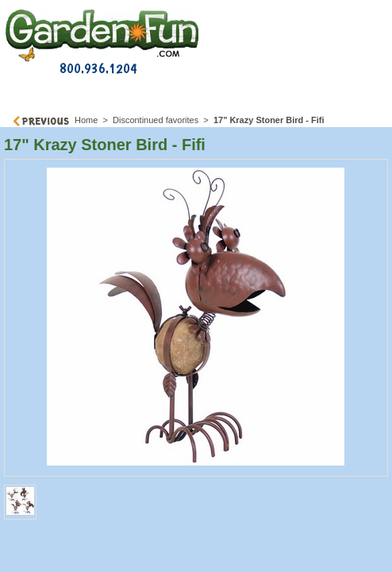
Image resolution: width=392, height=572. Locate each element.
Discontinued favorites (156, 120)
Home (86, 120)
